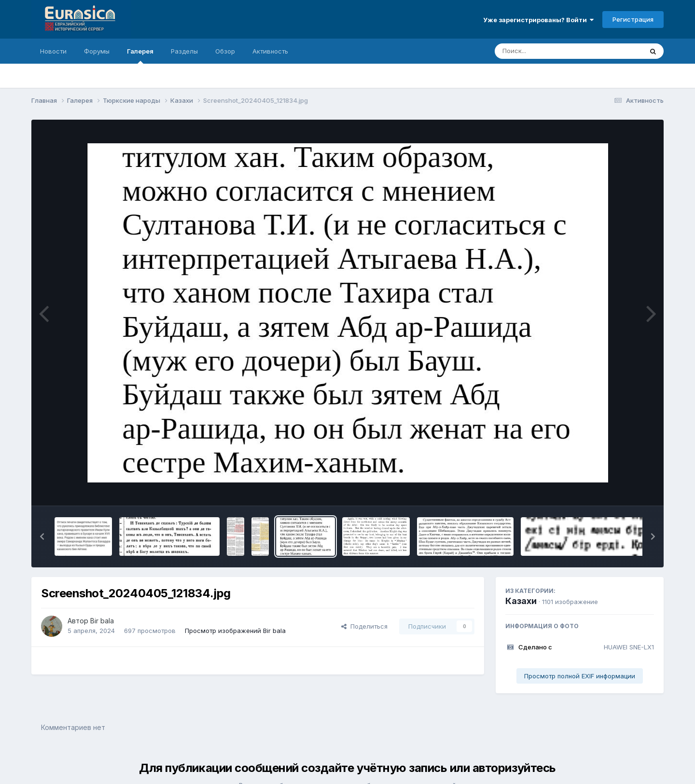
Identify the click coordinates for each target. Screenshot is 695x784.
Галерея (140, 55)
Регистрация (633, 19)
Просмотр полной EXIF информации (580, 676)
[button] (42, 536)
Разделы (184, 51)
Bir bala (102, 621)
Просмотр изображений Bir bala (235, 631)
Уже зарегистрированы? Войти (538, 20)
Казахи (521, 601)
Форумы (97, 51)
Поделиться (364, 626)
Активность (270, 51)
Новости (53, 51)
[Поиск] (550, 51)
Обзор (225, 51)
